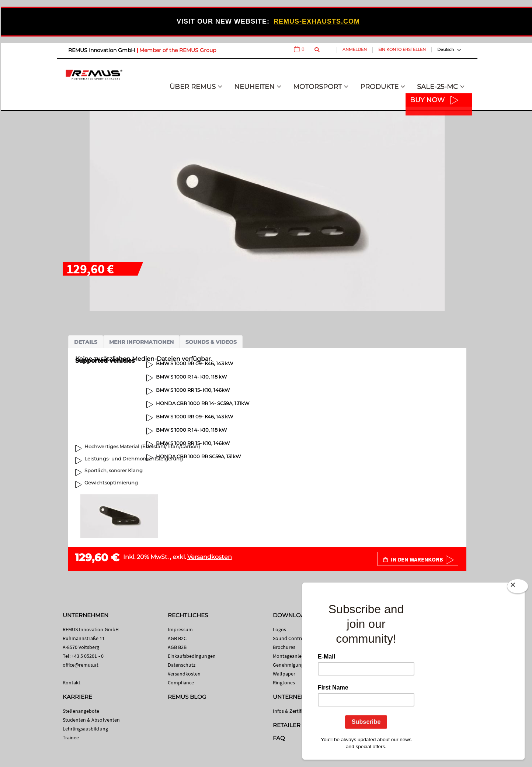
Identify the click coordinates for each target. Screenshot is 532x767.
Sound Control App (294, 638)
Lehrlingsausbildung (85, 729)
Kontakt (72, 683)
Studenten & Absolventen (91, 720)
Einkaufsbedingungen (192, 656)
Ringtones (284, 683)
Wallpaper (284, 674)
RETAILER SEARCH (299, 725)
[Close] (518, 588)
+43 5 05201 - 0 (88, 656)
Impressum (180, 629)
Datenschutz (182, 665)
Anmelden (355, 49)
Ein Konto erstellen (402, 49)
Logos (279, 629)
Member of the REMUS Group (178, 50)
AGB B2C (177, 638)
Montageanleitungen (296, 656)
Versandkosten (210, 557)
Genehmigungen (291, 665)
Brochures (284, 647)
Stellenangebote (81, 711)
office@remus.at (81, 665)
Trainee (71, 737)
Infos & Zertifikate (293, 711)
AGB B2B (177, 647)
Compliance (181, 683)
